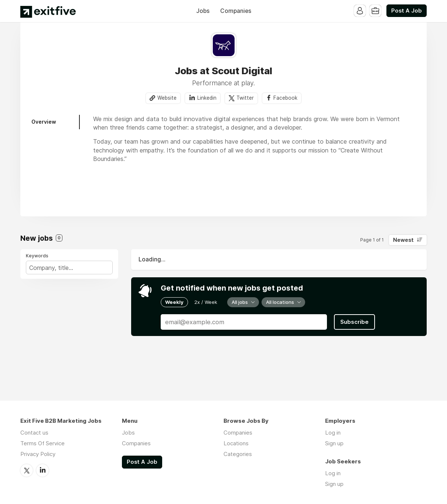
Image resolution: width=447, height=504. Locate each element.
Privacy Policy (38, 454)
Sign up (334, 443)
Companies (236, 11)
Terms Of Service (42, 443)
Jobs (203, 11)
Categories (238, 454)
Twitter (245, 98)
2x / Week (206, 302)
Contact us (34, 433)
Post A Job (407, 11)
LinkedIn (42, 470)
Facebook (285, 98)
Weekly (174, 302)
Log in (333, 433)
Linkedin (207, 98)
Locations (236, 443)
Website (167, 98)
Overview (44, 122)
